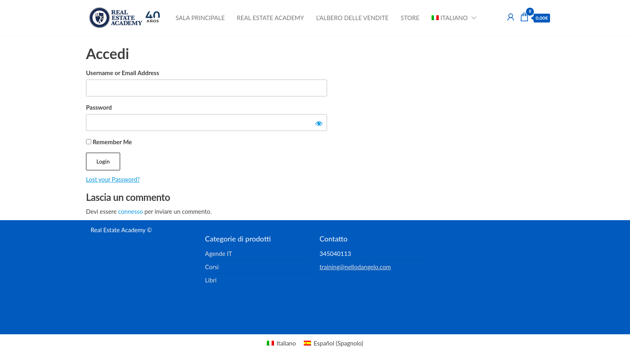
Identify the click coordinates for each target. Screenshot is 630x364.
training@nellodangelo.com (355, 267)
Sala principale (200, 18)
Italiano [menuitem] (286, 343)
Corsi (212, 267)
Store (410, 18)
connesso (131, 211)
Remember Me (109, 142)
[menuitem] (452, 18)
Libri (211, 280)
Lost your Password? (113, 179)
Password (99, 107)
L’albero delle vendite (353, 18)
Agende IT (218, 254)
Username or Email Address (123, 73)
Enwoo (308, 321)
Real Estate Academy (270, 18)
